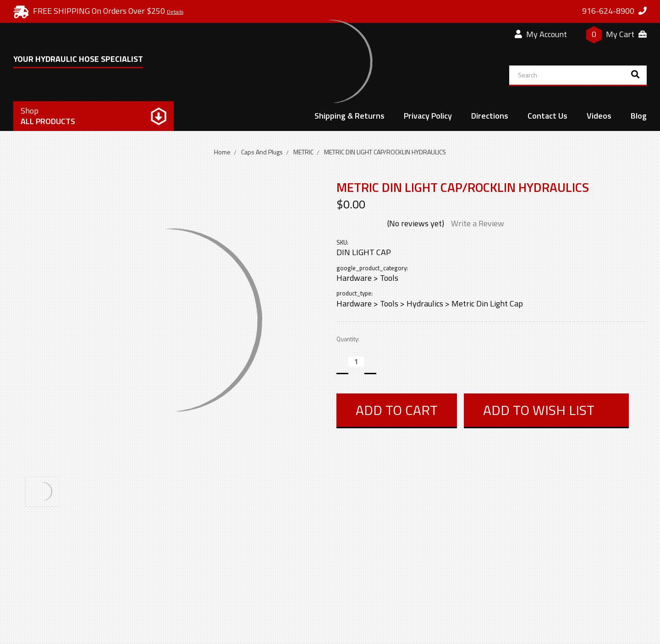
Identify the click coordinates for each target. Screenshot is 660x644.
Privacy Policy (428, 116)
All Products (48, 116)
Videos (599, 116)
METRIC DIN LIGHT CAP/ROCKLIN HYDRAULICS (385, 152)
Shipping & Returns (349, 116)
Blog (639, 116)
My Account (541, 34)
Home (222, 152)
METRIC (303, 152)
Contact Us (547, 116)
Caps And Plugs (262, 152)
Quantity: (348, 339)
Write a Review (478, 223)
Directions (490, 116)
